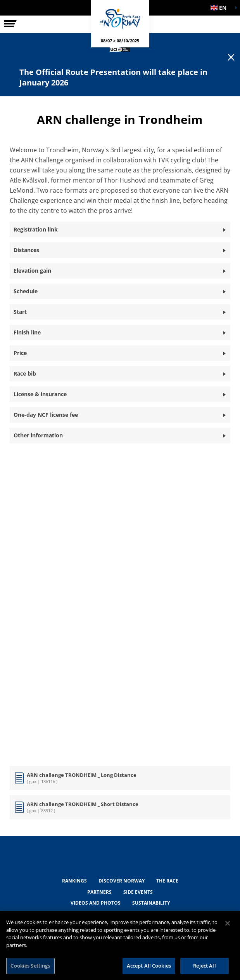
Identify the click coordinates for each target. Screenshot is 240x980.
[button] (221, 8)
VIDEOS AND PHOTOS (96, 903)
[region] (120, 945)
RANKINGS (74, 881)
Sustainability (151, 903)
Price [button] (20, 353)
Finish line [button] (27, 332)
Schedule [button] (26, 291)
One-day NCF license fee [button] (46, 415)
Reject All (204, 966)
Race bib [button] (25, 373)
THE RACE (167, 881)
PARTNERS (99, 892)
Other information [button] (38, 435)
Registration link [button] (36, 229)
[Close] (228, 923)
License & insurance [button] (40, 394)
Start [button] (20, 312)
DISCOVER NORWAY (122, 881)
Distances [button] (26, 250)
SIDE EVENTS (138, 892)
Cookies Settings (30, 966)
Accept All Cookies (149, 966)
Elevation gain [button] (32, 271)
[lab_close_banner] (231, 57)
